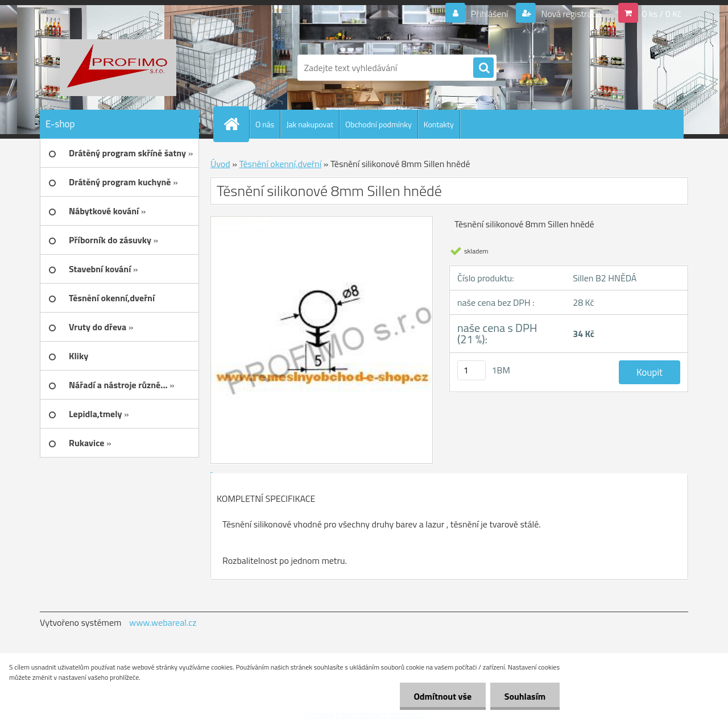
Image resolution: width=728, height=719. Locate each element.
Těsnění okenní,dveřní (280, 164)
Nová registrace (570, 14)
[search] (483, 68)
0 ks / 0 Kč (661, 14)
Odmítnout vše (442, 696)
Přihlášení (489, 14)
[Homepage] (236, 124)
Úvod (220, 164)
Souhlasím (525, 696)
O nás (265, 124)
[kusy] (471, 370)
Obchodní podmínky (379, 124)
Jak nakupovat (310, 124)
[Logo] (118, 68)
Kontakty (439, 124)
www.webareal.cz (163, 622)
